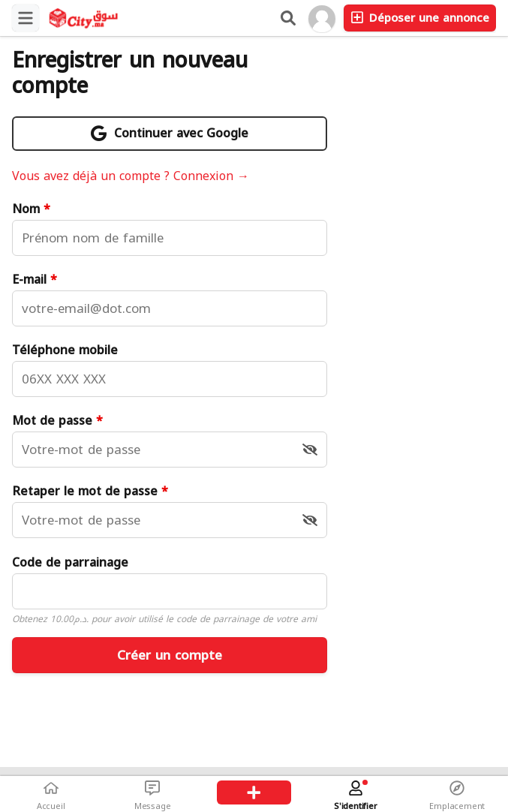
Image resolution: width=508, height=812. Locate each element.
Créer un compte (170, 655)
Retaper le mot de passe (90, 492)
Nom (31, 209)
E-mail (35, 280)
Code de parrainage (70, 563)
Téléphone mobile (65, 350)
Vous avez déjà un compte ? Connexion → (131, 176)
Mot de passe (57, 421)
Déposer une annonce (420, 18)
